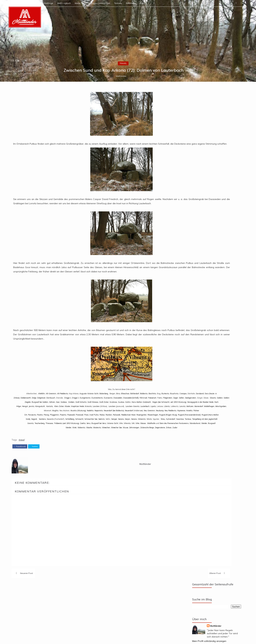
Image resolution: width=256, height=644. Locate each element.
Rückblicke (155, 3)
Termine (142, 3)
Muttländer (126, 376)
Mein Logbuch (88, 3)
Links (166, 3)
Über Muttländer (49, 3)
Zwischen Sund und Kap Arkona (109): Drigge (205, 508)
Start (35, 3)
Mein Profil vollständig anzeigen (188, 451)
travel (128, 362)
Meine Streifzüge (69, 3)
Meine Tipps (104, 3)
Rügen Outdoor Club (124, 3)
